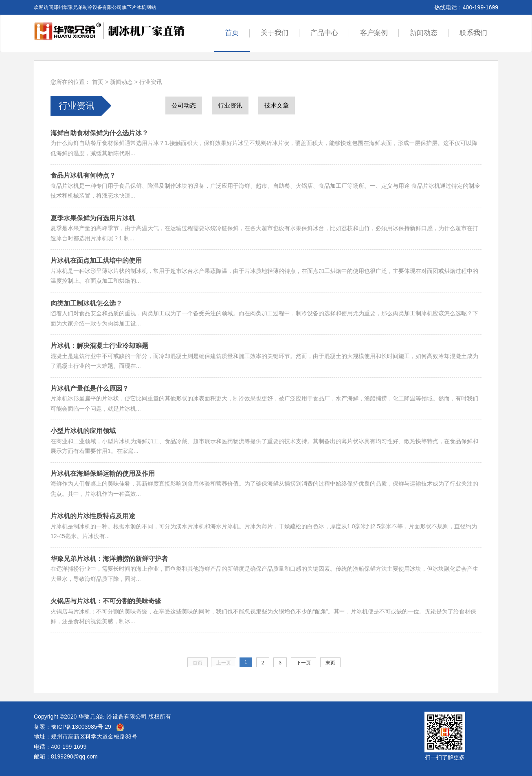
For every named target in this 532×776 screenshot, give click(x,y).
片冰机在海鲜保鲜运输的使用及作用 (103, 474)
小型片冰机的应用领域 (83, 431)
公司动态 (184, 105)
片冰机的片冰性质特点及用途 (93, 516)
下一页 (303, 663)
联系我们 (473, 33)
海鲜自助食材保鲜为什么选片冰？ (99, 133)
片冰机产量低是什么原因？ (90, 388)
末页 (330, 663)
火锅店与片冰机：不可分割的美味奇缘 (106, 601)
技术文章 (277, 105)
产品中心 (324, 33)
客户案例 (374, 33)
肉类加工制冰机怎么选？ (86, 303)
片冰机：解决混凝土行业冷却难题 (99, 346)
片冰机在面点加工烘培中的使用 (96, 260)
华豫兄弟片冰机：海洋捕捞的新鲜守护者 (109, 559)
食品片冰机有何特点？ (83, 175)
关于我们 (275, 33)
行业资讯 (151, 82)
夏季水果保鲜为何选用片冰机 (93, 218)
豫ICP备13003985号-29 (81, 727)
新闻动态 (424, 33)
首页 (232, 33)
